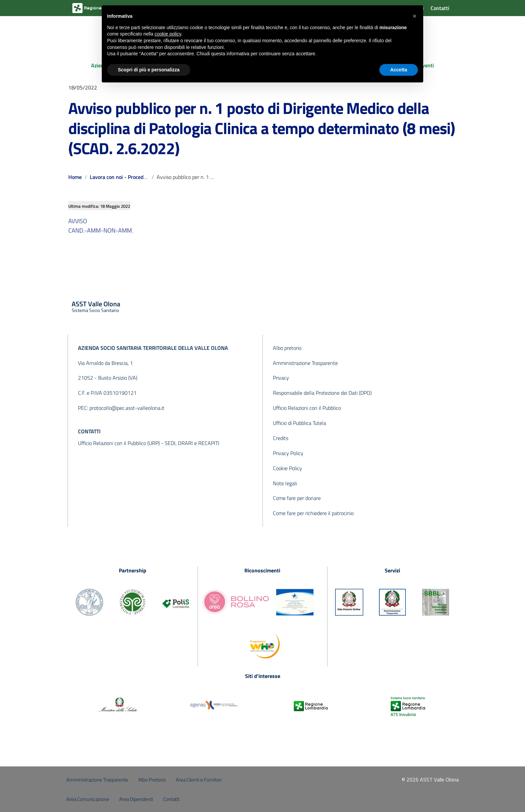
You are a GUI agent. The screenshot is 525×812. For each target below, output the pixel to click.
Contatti (440, 8)
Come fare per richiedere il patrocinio (313, 513)
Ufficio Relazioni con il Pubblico (307, 408)
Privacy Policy (288, 453)
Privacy (281, 378)
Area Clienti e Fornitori (199, 780)
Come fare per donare (297, 498)
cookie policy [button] (168, 34)
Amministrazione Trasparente (305, 363)
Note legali (285, 483)
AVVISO (78, 221)
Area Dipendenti (136, 799)
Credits (281, 438)
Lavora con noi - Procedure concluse (131, 177)
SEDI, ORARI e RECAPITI (192, 443)
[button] (415, 16)
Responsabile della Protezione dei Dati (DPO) (322, 393)
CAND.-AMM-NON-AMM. (101, 230)
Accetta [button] (399, 70)
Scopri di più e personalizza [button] (149, 70)
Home (75, 177)
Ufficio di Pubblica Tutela (299, 423)
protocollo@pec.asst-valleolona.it (127, 408)
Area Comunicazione (88, 799)
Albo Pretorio (152, 780)
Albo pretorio (287, 348)
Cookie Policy (287, 468)
